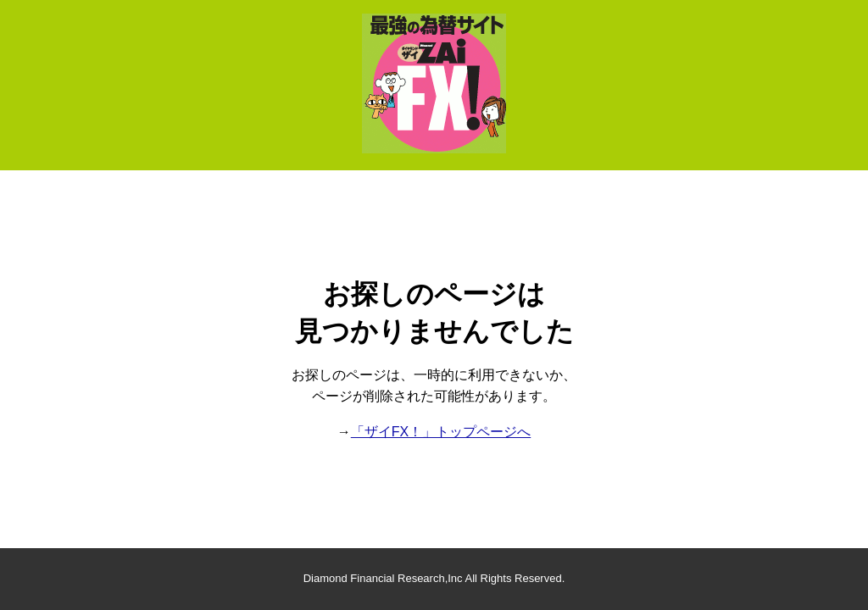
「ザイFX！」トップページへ (441, 432)
